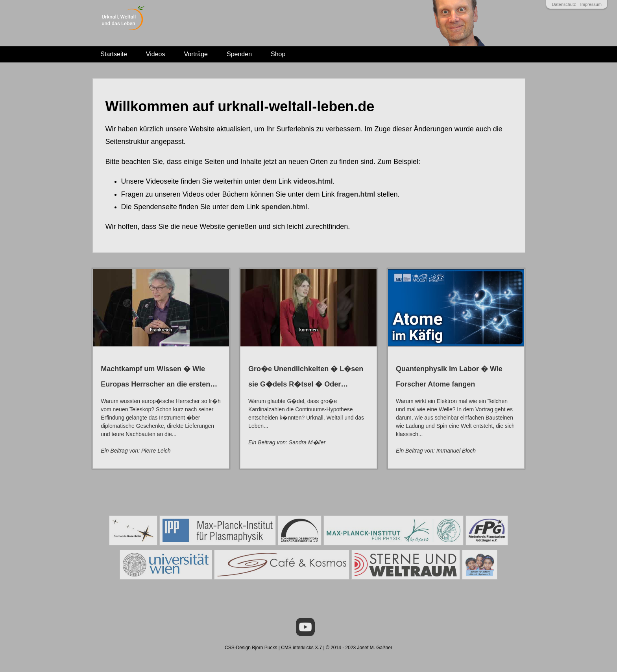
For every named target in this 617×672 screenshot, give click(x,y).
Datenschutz (564, 4)
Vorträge (196, 54)
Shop (278, 54)
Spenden (239, 54)
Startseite (114, 54)
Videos (156, 54)
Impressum (591, 4)
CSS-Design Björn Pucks (251, 643)
